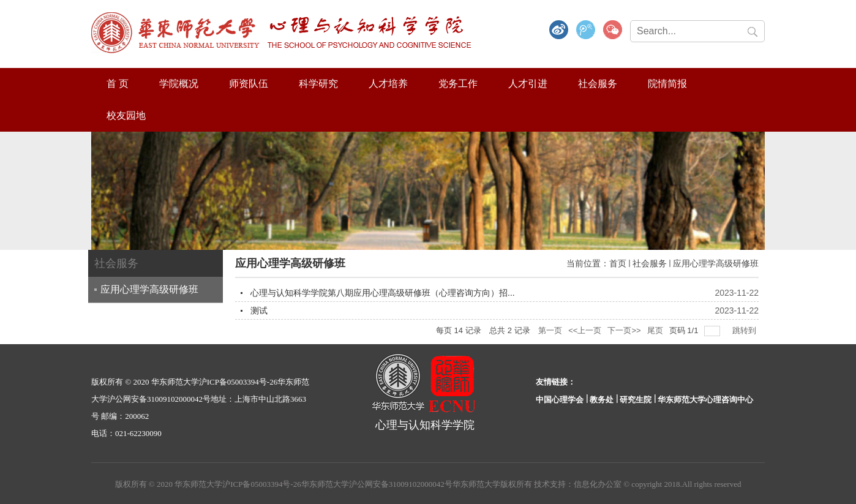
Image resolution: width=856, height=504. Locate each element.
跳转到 (745, 330)
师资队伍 (249, 84)
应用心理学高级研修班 (716, 263)
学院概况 (179, 84)
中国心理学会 (560, 400)
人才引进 (528, 84)
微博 (559, 31)
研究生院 (636, 400)
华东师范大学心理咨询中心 (705, 400)
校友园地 (126, 115)
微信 (613, 31)
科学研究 (318, 84)
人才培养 (388, 84)
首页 (618, 263)
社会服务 (598, 84)
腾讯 (586, 31)
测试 (259, 310)
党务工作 (458, 84)
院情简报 (667, 84)
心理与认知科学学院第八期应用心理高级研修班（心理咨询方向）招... (383, 293)
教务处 (602, 400)
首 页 (118, 84)
